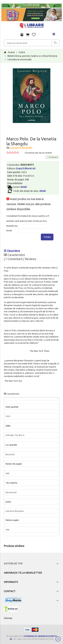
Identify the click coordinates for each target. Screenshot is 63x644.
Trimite (47, 237)
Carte (22, 52)
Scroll (58, 639)
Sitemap (8, 618)
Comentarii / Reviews (20, 259)
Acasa (11, 52)
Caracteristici (14, 255)
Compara (52, 157)
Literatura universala (19, 59)
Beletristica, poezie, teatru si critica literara (32, 56)
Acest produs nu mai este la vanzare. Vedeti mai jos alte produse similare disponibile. (28, 204)
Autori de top (13, 563)
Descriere (12, 251)
